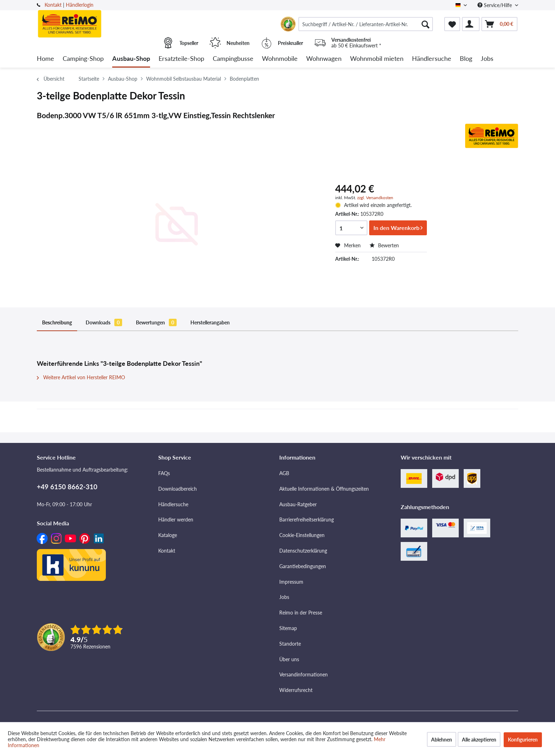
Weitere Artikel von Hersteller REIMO (81, 377)
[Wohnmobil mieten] (377, 59)
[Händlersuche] (432, 59)
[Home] (45, 59)
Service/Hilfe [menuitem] (495, 5)
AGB (284, 473)
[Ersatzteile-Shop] (181, 59)
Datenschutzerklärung (303, 551)
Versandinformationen (304, 674)
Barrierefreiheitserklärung (307, 520)
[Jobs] (487, 59)
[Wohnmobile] (280, 59)
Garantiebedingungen (303, 566)
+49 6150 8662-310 (67, 487)
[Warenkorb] (499, 24)
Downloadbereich (178, 489)
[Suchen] (425, 24)
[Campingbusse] (233, 59)
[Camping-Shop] (83, 59)
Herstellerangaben (210, 322)
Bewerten (384, 245)
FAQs (164, 473)
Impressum (291, 582)
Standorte (290, 644)
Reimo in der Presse (301, 613)
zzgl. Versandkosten (375, 198)
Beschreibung (57, 322)
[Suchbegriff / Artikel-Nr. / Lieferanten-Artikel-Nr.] (366, 24)
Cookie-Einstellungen (302, 535)
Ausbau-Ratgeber (298, 504)
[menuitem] (366, 24)
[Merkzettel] (452, 24)
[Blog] (466, 59)
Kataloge (168, 535)
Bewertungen (156, 322)
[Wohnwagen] (324, 59)
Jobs (284, 597)
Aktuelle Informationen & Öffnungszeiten (324, 489)
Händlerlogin (80, 5)
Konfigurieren (523, 740)
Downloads (104, 322)
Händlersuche (173, 504)
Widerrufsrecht (296, 690)
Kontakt (53, 5)
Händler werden (176, 520)
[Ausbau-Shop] (131, 59)
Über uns (289, 659)
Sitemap (288, 628)
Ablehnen (442, 740)
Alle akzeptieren (479, 740)
